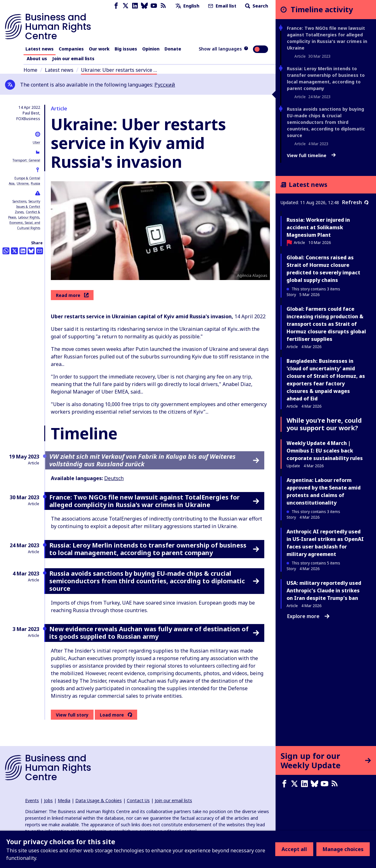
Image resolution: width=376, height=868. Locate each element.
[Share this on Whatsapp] (6, 251)
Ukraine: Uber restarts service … (119, 70)
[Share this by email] (40, 251)
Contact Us (138, 800)
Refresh (355, 202)
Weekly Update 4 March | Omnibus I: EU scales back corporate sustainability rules (325, 451)
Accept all (294, 849)
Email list (222, 6)
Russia (35, 183)
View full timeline (311, 156)
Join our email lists (73, 58)
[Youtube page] (154, 6)
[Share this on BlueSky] (31, 251)
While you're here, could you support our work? (324, 424)
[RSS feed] (163, 6)
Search (256, 6)
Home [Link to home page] (30, 70)
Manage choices (343, 849)
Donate (173, 49)
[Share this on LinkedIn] (23, 251)
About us (37, 58)
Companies (71, 49)
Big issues (126, 49)
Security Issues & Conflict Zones (27, 207)
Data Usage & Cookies (99, 800)
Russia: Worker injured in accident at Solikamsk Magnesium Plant (318, 227)
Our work (99, 49)
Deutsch (114, 478)
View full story (72, 715)
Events (32, 800)
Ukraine (23, 183)
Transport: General (26, 160)
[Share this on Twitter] (14, 251)
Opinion (151, 49)
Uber (36, 142)
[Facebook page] (116, 6)
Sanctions (19, 201)
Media (64, 800)
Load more (112, 715)
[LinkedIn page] (135, 6)
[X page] (126, 6)
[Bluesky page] (144, 6)
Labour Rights (29, 217)
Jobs (48, 800)
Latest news (40, 49)
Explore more (308, 616)
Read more (72, 295)
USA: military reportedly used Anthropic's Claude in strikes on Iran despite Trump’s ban (324, 590)
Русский (165, 85)
